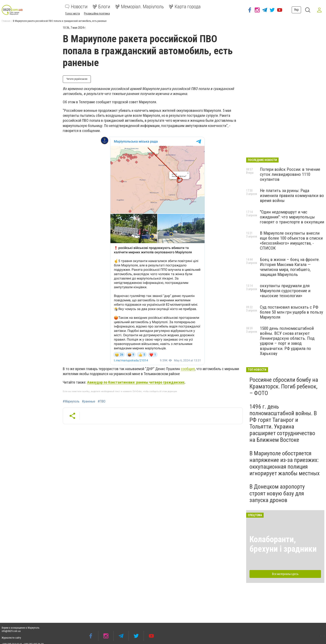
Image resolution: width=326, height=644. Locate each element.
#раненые (89, 401)
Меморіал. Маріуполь (140, 7)
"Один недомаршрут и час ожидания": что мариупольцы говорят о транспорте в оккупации (292, 217)
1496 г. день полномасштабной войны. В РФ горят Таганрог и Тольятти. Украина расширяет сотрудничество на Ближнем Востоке (283, 423)
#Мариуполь (71, 401)
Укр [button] (296, 10)
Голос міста (73, 14)
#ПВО (102, 401)
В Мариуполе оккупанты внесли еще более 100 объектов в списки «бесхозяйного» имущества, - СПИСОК (291, 241)
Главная (6, 21)
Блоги (101, 7)
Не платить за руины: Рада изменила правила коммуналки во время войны (292, 196)
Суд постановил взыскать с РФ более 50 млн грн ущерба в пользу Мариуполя (291, 312)
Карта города (185, 7)
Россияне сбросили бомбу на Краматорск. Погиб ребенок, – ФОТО (284, 386)
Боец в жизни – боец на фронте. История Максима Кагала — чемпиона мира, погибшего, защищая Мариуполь (290, 267)
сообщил (188, 369)
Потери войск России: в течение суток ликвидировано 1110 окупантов (290, 174)
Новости (76, 7)
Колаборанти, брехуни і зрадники (283, 544)
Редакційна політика (97, 14)
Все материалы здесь (285, 574)
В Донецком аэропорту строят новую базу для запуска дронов (277, 493)
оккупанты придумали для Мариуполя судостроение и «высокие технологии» (285, 291)
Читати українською (77, 79)
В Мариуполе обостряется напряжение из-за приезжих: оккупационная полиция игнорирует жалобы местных (285, 463)
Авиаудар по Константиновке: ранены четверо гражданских (136, 382)
